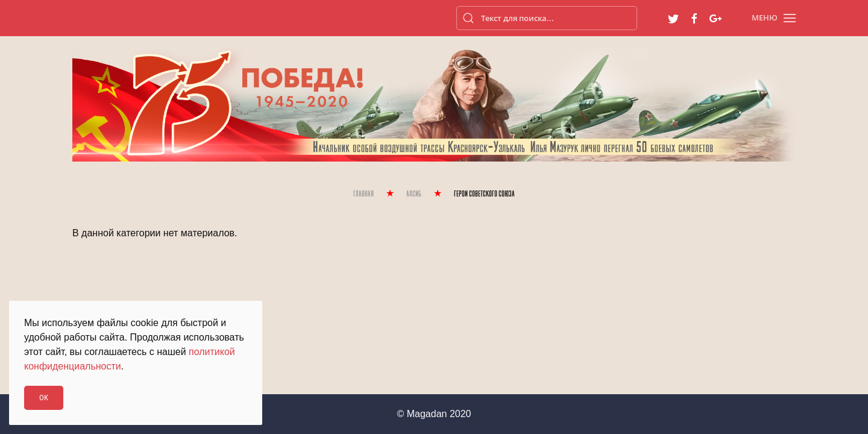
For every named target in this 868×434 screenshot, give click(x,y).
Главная (363, 194)
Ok (44, 398)
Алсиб (414, 194)
